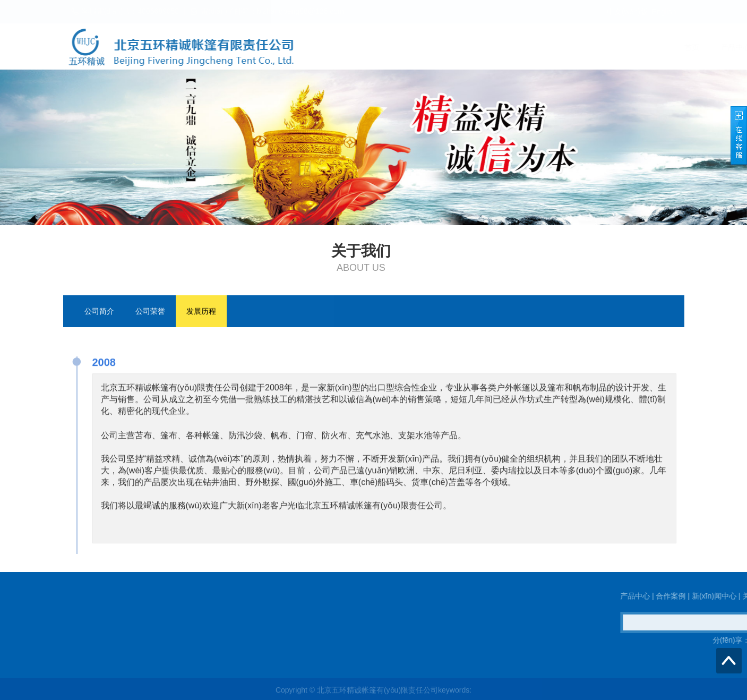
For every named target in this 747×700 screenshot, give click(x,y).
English (664, 12)
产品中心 (442, 47)
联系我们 (661, 47)
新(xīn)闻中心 (552, 47)
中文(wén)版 (627, 12)
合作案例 (493, 47)
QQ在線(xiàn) (112, 640)
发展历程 (201, 312)
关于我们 (610, 47)
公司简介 (99, 312)
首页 (399, 47)
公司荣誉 (150, 312)
